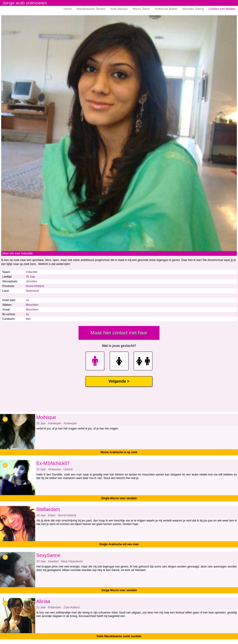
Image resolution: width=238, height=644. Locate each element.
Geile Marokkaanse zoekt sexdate (119, 636)
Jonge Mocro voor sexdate (119, 590)
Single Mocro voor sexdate (119, 498)
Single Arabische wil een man (119, 544)
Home (68, 9)
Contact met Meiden (222, 9)
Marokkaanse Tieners (91, 9)
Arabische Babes (166, 9)
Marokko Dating (193, 9)
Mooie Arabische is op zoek (119, 452)
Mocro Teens (141, 9)
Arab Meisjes (119, 9)
